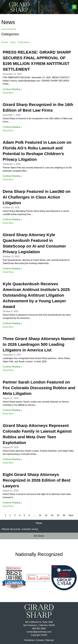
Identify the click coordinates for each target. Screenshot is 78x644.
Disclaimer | (30, 640)
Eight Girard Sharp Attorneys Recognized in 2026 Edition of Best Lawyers (37, 480)
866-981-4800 (39, 629)
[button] (74, 7)
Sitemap (50, 640)
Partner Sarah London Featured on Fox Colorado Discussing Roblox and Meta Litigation (39, 388)
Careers (40, 640)
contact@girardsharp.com (39, 632)
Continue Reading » (12, 89)
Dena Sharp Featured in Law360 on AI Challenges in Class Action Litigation (37, 197)
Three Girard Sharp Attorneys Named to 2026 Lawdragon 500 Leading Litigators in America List (39, 344)
